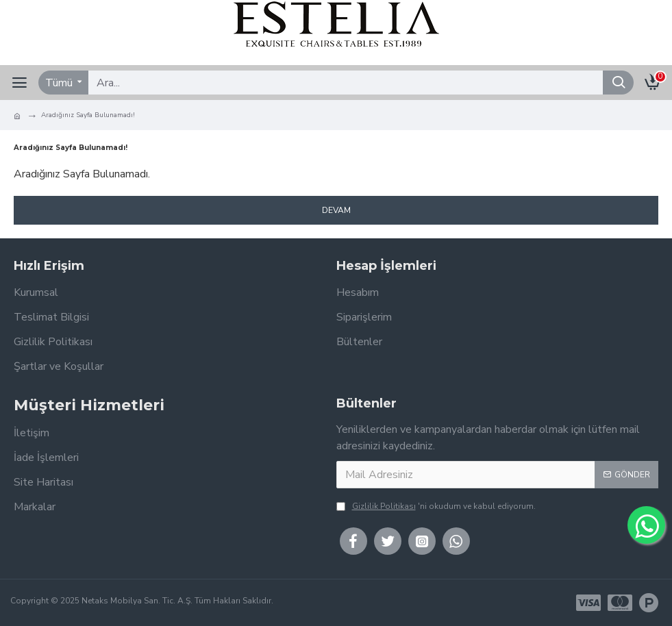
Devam (336, 210)
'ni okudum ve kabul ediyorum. (436, 506)
